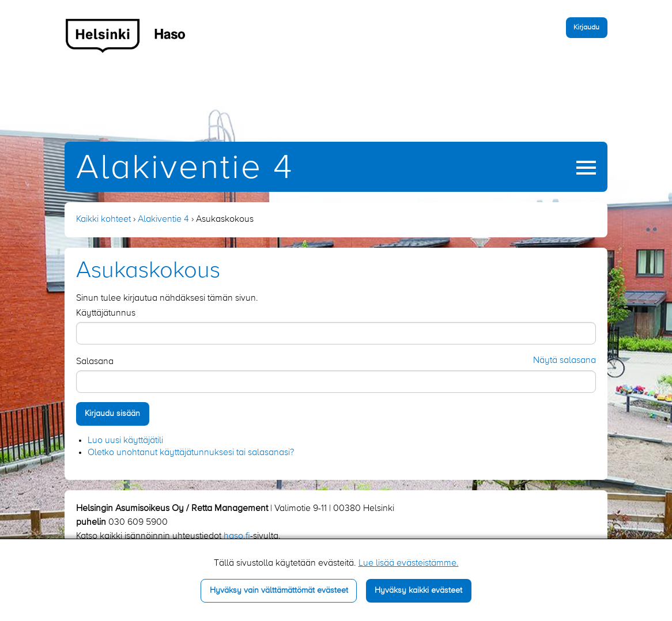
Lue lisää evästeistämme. (409, 563)
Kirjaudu (586, 27)
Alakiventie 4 (185, 168)
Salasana (95, 362)
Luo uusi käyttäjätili (125, 441)
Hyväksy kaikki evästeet (418, 590)
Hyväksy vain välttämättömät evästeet (279, 590)
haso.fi (237, 536)
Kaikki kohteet (103, 219)
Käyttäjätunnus (106, 313)
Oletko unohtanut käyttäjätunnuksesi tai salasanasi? (191, 453)
